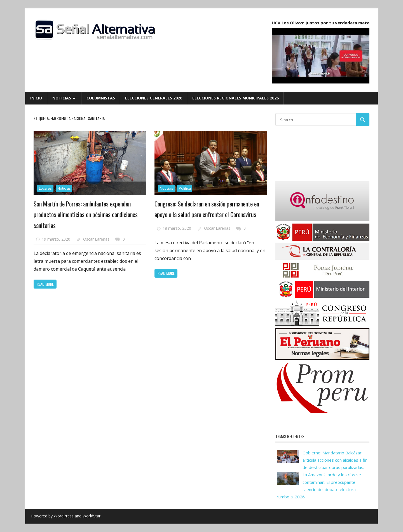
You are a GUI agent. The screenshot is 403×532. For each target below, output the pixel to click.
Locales (45, 188)
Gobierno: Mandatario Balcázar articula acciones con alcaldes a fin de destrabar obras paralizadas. (335, 460)
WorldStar (92, 516)
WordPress (64, 516)
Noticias (62, 98)
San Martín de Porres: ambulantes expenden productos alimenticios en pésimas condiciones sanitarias (86, 214)
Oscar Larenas (96, 239)
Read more (45, 284)
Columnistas (101, 98)
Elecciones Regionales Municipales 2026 (236, 98)
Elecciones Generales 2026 (154, 98)
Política (185, 188)
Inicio (36, 98)
